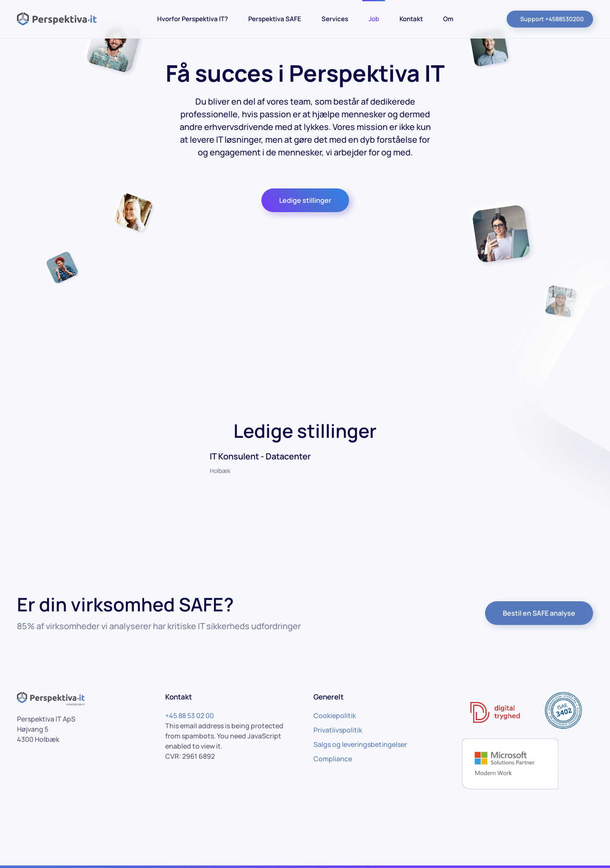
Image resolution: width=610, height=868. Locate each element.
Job (374, 19)
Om (448, 19)
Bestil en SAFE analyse (539, 613)
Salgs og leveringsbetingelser (360, 744)
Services (335, 19)
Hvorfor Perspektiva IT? (193, 19)
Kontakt (411, 19)
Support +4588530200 (552, 19)
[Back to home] (59, 19)
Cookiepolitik (335, 716)
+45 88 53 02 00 (190, 716)
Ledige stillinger (305, 200)
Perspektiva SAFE (275, 19)
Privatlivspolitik (338, 730)
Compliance (333, 759)
